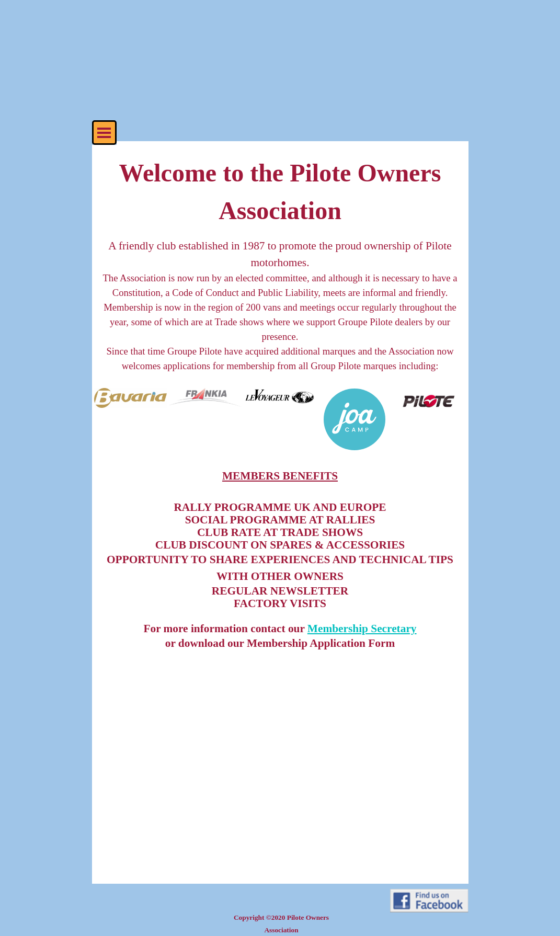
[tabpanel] (280, 270)
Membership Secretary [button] (362, 629)
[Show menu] (104, 133)
